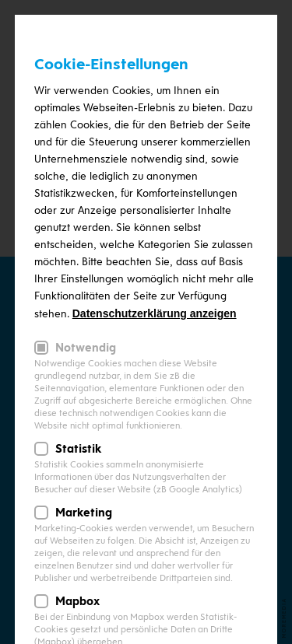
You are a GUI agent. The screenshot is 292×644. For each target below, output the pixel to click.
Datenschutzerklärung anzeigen (155, 313)
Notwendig (86, 348)
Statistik (78, 449)
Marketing (84, 513)
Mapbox (77, 601)
